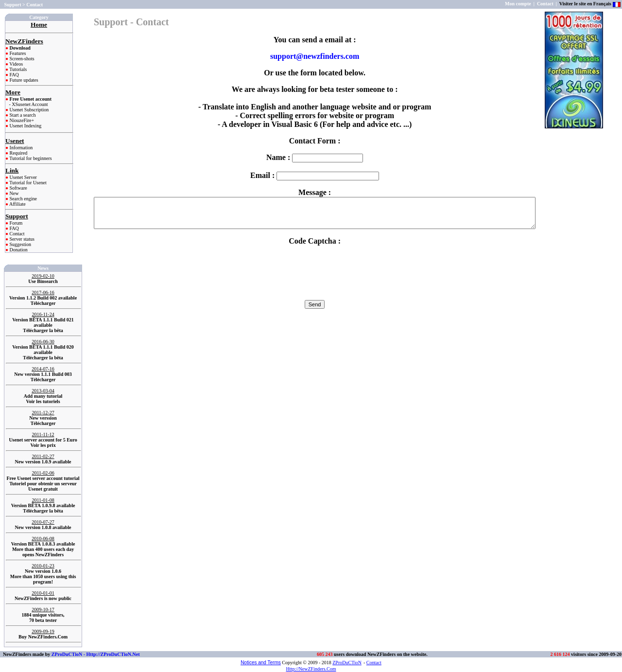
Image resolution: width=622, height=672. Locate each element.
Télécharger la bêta (43, 330)
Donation (18, 250)
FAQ (14, 75)
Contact (17, 234)
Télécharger (43, 303)
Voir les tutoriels (43, 401)
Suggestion (20, 244)
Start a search (22, 115)
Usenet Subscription (28, 110)
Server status (21, 239)
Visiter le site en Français (585, 4)
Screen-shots (21, 59)
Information (20, 148)
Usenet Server (23, 177)
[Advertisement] (575, 168)
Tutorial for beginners (30, 158)
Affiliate (17, 204)
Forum (15, 223)
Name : (315, 157)
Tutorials (17, 69)
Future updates (23, 80)
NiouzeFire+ (21, 120)
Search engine (23, 199)
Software (18, 188)
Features (17, 53)
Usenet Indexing (25, 126)
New (13, 193)
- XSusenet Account (29, 104)
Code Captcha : (315, 241)
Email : (315, 175)
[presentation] (315, 272)
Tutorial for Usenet (27, 183)
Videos (16, 64)
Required (18, 153)
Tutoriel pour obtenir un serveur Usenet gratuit (43, 486)
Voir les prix (43, 445)
